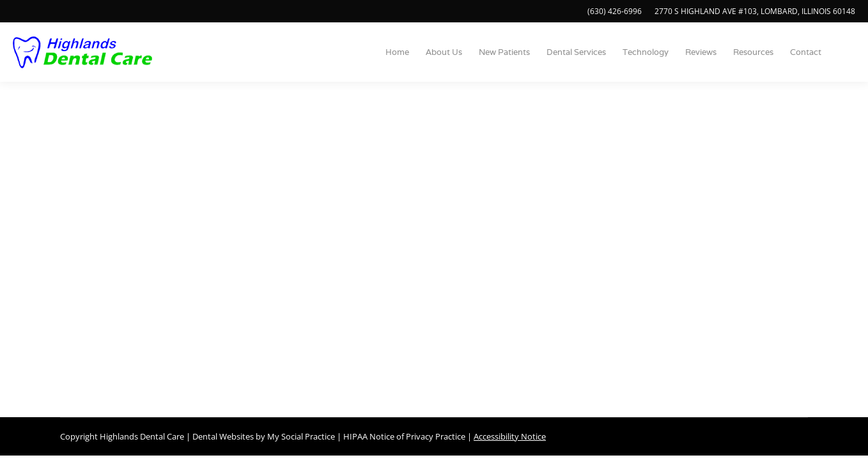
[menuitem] (397, 52)
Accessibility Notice (510, 436)
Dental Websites (223, 436)
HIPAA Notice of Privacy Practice (404, 436)
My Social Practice (300, 436)
